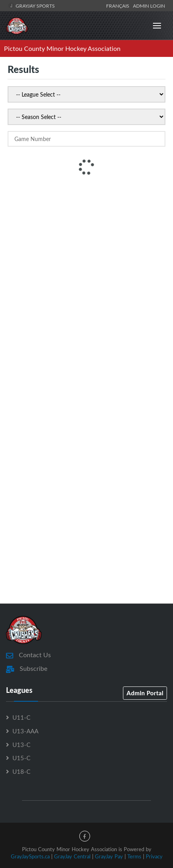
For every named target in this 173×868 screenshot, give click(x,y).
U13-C (21, 745)
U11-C (21, 717)
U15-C (21, 758)
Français (119, 6)
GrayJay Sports (31, 6)
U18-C (21, 771)
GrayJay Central (72, 856)
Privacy (154, 856)
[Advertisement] (86, 274)
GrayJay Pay (109, 856)
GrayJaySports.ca (30, 856)
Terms (134, 856)
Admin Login (149, 6)
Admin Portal (145, 693)
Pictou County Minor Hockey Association (62, 48)
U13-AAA (25, 731)
